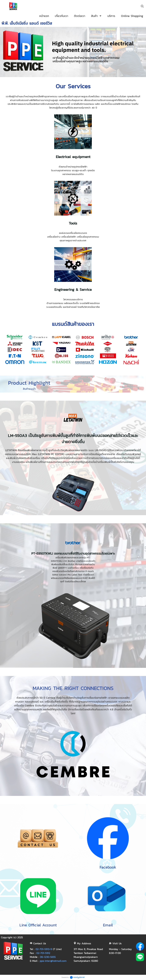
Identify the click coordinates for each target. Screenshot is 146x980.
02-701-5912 (43, 953)
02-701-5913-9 (44, 949)
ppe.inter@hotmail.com (53, 961)
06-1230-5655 (48, 957)
